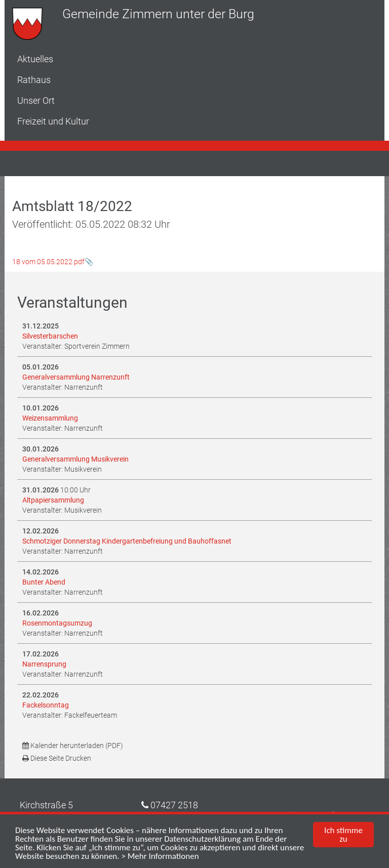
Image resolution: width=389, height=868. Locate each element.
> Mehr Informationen (160, 857)
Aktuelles (35, 59)
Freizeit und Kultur (53, 121)
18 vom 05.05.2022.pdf (48, 262)
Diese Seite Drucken (57, 758)
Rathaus (34, 80)
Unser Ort (36, 100)
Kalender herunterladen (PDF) (73, 746)
